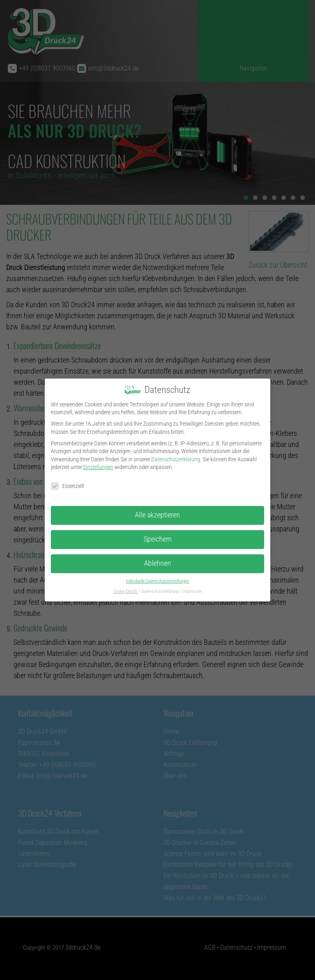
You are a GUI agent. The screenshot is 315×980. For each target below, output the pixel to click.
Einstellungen (98, 467)
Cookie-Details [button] (126, 591)
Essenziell (67, 486)
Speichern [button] (158, 539)
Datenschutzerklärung (176, 459)
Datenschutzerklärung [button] (160, 591)
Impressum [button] (192, 591)
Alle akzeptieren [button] (157, 515)
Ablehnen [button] (157, 563)
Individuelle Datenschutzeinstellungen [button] (157, 581)
